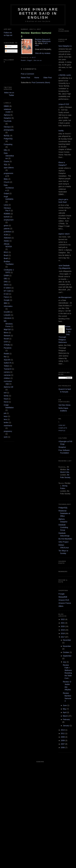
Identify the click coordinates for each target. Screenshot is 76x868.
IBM (5, 303)
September (67, 656)
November (67, 646)
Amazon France (65, 603)
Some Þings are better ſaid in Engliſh (38, 13)
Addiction (7, 238)
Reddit (6, 354)
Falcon (6, 297)
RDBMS (7, 214)
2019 (63, 630)
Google (7, 300)
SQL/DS (7, 360)
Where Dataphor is (64, 46)
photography (9, 130)
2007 (63, 744)
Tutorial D (8, 369)
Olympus (7, 127)
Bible (6, 179)
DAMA (6, 276)
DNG (6, 282)
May (65, 709)
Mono (6, 333)
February (66, 719)
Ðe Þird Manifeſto (65, 539)
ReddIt (23, 60)
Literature (8, 318)
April (65, 712)
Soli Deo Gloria (64, 405)
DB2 (6, 279)
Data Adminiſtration (9, 156)
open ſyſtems (9, 168)
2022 (63, 619)
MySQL (7, 136)
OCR (6, 342)
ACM (6, 235)
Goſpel (6, 194)
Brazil (6, 255)
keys (6, 416)
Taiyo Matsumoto (44, 41)
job (5, 413)
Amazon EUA (64, 600)
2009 (63, 737)
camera (7, 372)
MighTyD (7, 329)
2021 (63, 623)
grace (6, 226)
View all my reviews (43, 53)
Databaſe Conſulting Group (63, 527)
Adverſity (60, 131)
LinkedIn (7, 315)
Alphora (7, 115)
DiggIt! (30, 60)
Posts (8, 47)
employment (9, 220)
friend (6, 402)
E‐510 (6, 294)
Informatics (8, 306)
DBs (6, 150)
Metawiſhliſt (63, 597)
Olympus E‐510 (63, 104)
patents (7, 229)
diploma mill (8, 387)
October (66, 652)
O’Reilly (7, 345)
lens (5, 419)
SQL (6, 165)
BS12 (6, 252)
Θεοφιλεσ (62, 447)
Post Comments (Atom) (41, 83)
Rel (5, 357)
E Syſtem (7, 288)
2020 (63, 626)
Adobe (6, 241)
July (64, 662)
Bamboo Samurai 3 (43, 39)
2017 (63, 637)
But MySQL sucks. (64, 75)
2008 (63, 741)
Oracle (6, 161)
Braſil (6, 258)
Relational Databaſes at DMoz (64, 513)
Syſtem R (7, 363)
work (6, 437)
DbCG (6, 285)
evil (5, 393)
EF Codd (7, 291)
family (6, 396)
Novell (6, 339)
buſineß (7, 217)
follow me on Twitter (9, 94)
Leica (6, 205)
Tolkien (7, 366)
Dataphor (7, 118)
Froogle (61, 594)
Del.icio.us (38, 60)
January (66, 726)
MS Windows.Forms (8, 324)
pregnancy (8, 431)
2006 (63, 748)
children (7, 378)
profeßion (8, 232)
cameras (7, 375)
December (67, 640)
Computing (8, 144)
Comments (10, 51)
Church (7, 182)
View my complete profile (63, 428)
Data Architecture (9, 188)
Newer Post (25, 78)
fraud (6, 399)
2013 (63, 730)
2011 (63, 733)
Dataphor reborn (63, 234)
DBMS (6, 106)
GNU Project (63, 542)
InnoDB (7, 312)
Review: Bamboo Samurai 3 (36, 35)
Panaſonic (8, 348)
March (65, 716)
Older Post (48, 78)
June (65, 705)
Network (7, 336)
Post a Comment (27, 74)
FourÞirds (8, 121)
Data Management (64, 297)
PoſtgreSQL (8, 139)
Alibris (61, 606)
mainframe (8, 426)
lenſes (6, 422)
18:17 (34, 57)
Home (37, 78)
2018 (63, 633)
